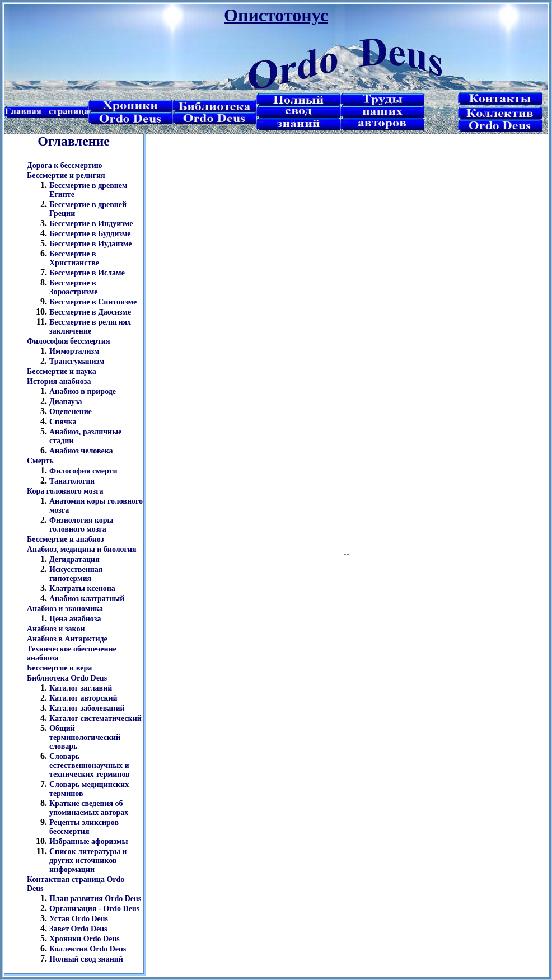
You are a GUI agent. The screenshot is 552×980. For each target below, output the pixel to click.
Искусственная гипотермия (76, 574)
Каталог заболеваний (87, 708)
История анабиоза (59, 381)
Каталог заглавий (81, 688)
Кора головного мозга (65, 491)
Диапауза (66, 402)
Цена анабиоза (75, 619)
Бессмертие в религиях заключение (90, 327)
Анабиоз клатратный (87, 599)
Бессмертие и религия (66, 175)
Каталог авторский (83, 698)
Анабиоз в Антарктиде (67, 639)
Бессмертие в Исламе (87, 273)
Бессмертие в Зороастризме (73, 287)
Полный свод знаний (86, 959)
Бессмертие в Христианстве (74, 258)
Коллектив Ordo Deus (88, 949)
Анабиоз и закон (56, 629)
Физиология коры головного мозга (81, 525)
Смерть (40, 461)
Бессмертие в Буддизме (90, 234)
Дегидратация (74, 559)
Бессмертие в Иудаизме (90, 244)
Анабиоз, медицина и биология (82, 549)
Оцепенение (71, 412)
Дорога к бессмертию (64, 165)
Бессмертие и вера (59, 668)
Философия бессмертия (68, 341)
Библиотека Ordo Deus (67, 678)
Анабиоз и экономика (65, 609)
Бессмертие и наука (62, 371)
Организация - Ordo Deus (94, 909)
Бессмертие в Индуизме (91, 224)
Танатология (72, 481)
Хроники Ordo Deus (85, 939)
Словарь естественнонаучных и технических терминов (90, 765)
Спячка (63, 422)
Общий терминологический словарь (85, 737)
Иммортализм (74, 351)
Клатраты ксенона (82, 589)
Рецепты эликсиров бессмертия (84, 827)
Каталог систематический (95, 718)
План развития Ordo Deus (95, 899)
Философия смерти (83, 471)
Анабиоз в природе (83, 391)
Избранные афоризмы (89, 841)
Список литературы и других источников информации (88, 861)
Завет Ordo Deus (78, 929)
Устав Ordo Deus (79, 919)
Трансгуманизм (77, 361)
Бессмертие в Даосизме (90, 312)
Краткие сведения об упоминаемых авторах (89, 808)
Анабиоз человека (81, 451)
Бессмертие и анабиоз (65, 539)
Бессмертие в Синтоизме (93, 302)
